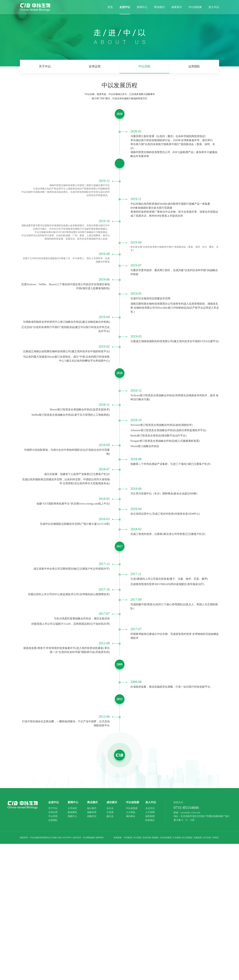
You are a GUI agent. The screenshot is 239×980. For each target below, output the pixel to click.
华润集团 (128, 838)
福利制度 (150, 816)
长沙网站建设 (89, 838)
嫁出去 (110, 816)
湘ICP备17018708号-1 (63, 838)
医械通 (155, 838)
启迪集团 (198, 838)
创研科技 (100, 838)
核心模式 (92, 808)
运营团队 (194, 66)
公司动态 (72, 808)
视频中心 (72, 816)
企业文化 (150, 808)
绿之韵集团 (187, 838)
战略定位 (92, 816)
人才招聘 (150, 812)
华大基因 (137, 838)
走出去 (110, 808)
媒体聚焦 (72, 812)
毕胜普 (215, 838)
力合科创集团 (165, 838)
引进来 (110, 812)
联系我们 (150, 820)
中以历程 (144, 69)
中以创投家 (132, 808)
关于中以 (45, 66)
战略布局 (92, 812)
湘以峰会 (131, 816)
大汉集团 (177, 838)
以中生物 (207, 838)
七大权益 (131, 812)
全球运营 (95, 66)
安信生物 (147, 838)
